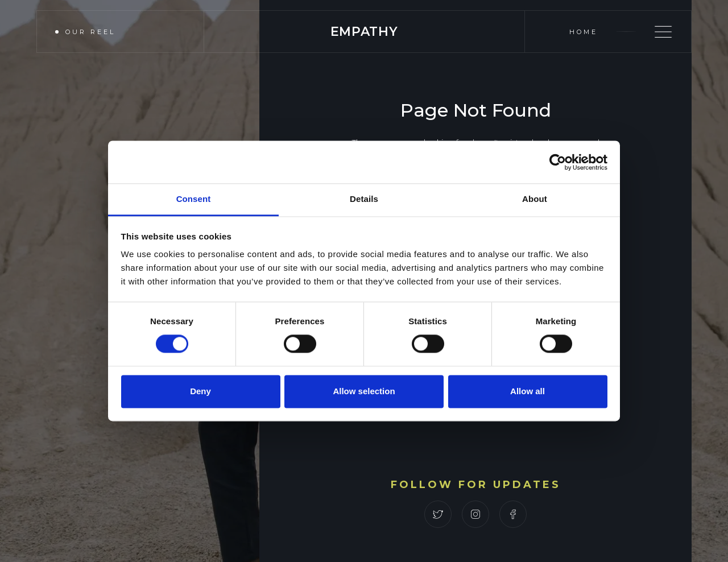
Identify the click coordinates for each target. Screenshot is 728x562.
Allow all (528, 391)
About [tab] (535, 199)
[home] (364, 32)
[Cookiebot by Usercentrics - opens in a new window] (558, 162)
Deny (200, 391)
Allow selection (364, 391)
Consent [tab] (194, 199)
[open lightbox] (114, 32)
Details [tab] (364, 199)
